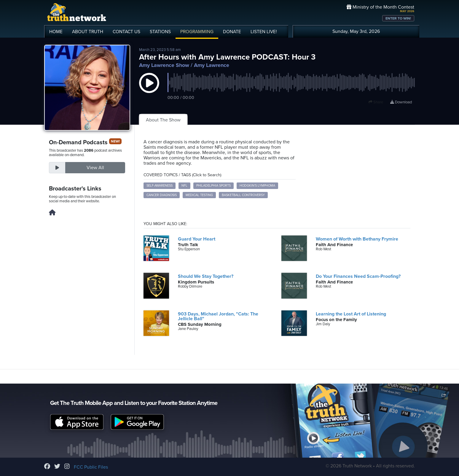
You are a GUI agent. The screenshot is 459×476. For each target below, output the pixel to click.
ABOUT (88, 32)
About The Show (163, 120)
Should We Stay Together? (206, 276)
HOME (56, 32)
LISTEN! (264, 32)
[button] (149, 89)
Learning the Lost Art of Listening (351, 314)
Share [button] (376, 102)
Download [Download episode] (401, 102)
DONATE (232, 32)
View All (95, 168)
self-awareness (160, 186)
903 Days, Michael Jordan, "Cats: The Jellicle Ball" (218, 316)
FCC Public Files (91, 467)
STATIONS (160, 32)
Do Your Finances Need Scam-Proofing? (358, 276)
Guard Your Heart (197, 239)
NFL (184, 186)
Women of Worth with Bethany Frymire (357, 239)
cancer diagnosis (162, 195)
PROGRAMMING (197, 32)
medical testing (199, 195)
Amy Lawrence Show (164, 65)
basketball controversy (243, 195)
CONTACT (126, 32)
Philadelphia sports (213, 186)
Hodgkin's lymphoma (257, 186)
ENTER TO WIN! (398, 18)
